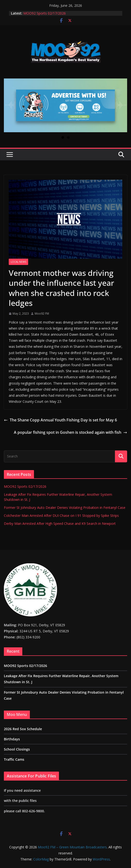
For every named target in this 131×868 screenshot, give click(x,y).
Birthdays (12, 739)
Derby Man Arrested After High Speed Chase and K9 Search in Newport (60, 523)
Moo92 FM (42, 314)
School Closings (17, 749)
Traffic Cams (14, 759)
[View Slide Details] (65, 105)
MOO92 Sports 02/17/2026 (45, 13)
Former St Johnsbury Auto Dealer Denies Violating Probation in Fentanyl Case (65, 508)
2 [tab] (68, 137)
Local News (18, 262)
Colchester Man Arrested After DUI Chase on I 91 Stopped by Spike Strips (61, 515)
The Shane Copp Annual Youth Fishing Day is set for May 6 (60, 420)
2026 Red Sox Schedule (23, 729)
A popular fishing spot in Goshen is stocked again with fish (70, 432)
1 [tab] (63, 137)
